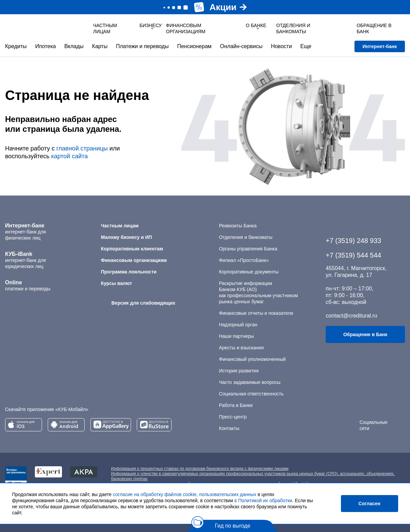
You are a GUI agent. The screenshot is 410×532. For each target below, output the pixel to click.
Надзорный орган (238, 325)
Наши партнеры (236, 336)
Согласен (370, 504)
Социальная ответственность (251, 394)
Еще (306, 46)
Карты (100, 46)
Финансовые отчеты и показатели (256, 313)
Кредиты (16, 46)
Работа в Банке (236, 405)
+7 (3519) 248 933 (353, 241)
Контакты (229, 428)
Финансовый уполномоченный (252, 359)
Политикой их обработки (265, 500)
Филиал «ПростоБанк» (244, 260)
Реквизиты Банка (238, 226)
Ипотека (46, 46)
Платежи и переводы (142, 46)
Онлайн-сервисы (241, 46)
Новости (281, 46)
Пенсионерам (194, 46)
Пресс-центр (233, 417)
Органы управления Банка (248, 249)
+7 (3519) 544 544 (353, 255)
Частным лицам (105, 28)
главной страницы (82, 148)
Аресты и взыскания (241, 348)
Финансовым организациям (186, 28)
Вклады (74, 46)
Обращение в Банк (365, 334)
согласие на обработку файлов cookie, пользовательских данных (185, 494)
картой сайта (69, 156)
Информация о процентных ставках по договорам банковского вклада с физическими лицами (200, 469)
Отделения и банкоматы (246, 237)
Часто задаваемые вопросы (250, 382)
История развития (239, 371)
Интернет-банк (380, 46)
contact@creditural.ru (351, 316)
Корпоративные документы (249, 272)
